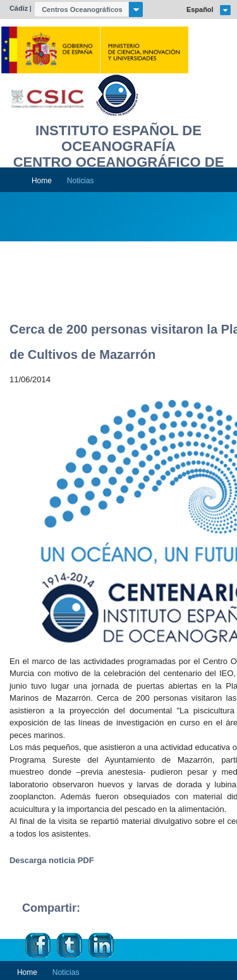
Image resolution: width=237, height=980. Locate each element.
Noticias (81, 181)
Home (42, 181)
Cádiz (19, 8)
